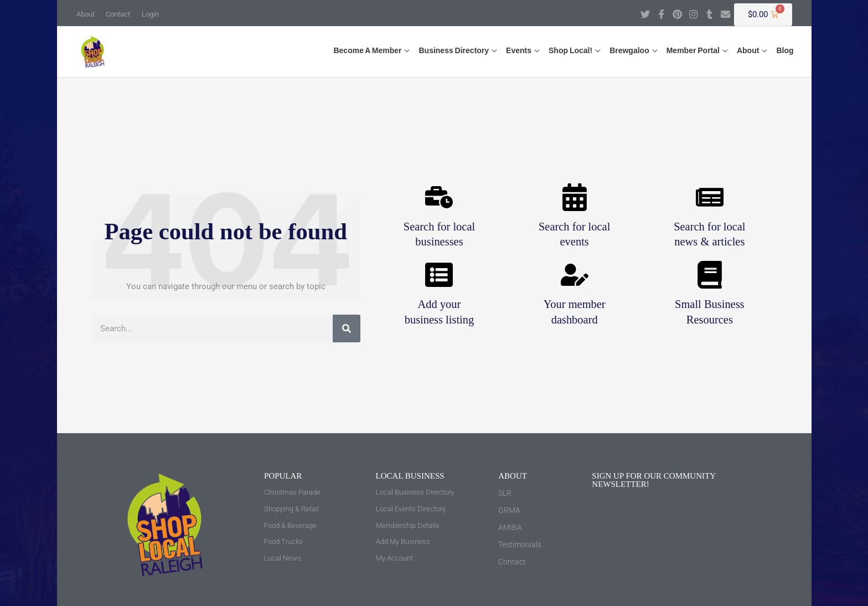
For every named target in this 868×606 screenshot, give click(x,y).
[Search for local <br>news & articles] (710, 197)
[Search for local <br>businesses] (439, 197)
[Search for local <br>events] (575, 197)
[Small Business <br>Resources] (710, 275)
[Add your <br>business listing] (439, 275)
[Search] (347, 328)
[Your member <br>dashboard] (575, 275)
